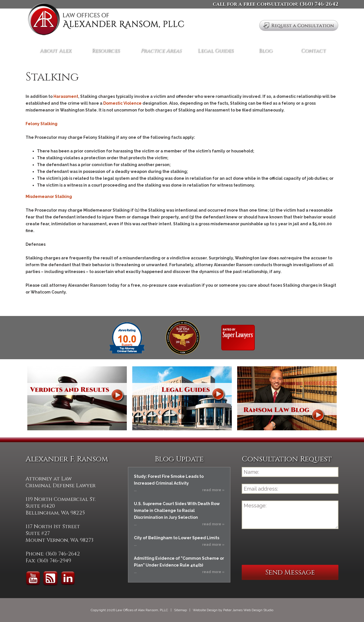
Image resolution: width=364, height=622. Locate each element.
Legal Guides (216, 51)
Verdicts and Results (77, 398)
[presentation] (285, 547)
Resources (106, 51)
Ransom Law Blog (287, 398)
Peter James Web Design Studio (248, 610)
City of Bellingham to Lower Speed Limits (177, 538)
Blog (266, 51)
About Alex (56, 51)
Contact (314, 51)
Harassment (66, 96)
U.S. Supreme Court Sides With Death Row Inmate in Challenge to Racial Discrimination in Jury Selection (177, 511)
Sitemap (180, 610)
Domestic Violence (122, 103)
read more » (213, 490)
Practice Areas (161, 51)
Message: (290, 515)
